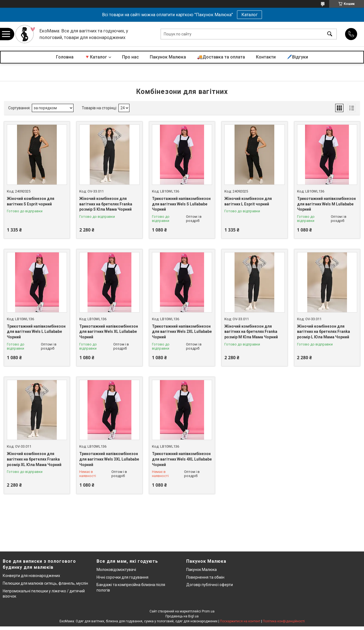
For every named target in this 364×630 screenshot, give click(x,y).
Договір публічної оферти (210, 585)
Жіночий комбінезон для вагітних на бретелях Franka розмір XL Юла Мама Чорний (34, 459)
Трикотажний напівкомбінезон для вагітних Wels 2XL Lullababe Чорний (182, 332)
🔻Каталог (96, 57)
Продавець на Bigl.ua (182, 616)
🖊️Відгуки (297, 57)
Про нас (130, 57)
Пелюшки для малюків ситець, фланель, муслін (45, 583)
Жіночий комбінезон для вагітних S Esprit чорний (31, 201)
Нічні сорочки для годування (122, 577)
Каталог (249, 15)
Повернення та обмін (205, 577)
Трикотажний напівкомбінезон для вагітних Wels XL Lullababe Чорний (109, 332)
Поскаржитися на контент (240, 621)
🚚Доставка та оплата (221, 57)
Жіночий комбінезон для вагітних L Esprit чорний (248, 201)
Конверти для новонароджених (31, 576)
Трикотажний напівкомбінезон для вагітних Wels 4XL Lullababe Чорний (182, 459)
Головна (65, 57)
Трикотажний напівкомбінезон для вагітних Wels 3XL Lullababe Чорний (109, 459)
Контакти (266, 57)
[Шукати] (330, 34)
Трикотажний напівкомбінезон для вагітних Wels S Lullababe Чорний (181, 204)
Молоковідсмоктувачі (116, 570)
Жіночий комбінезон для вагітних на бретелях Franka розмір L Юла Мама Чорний (324, 332)
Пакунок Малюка (168, 57)
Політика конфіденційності (284, 621)
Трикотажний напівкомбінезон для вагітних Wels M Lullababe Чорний (326, 204)
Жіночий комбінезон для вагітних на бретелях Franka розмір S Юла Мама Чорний (106, 204)
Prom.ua (208, 611)
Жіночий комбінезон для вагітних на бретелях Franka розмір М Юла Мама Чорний (251, 332)
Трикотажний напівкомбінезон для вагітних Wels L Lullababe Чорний (36, 332)
